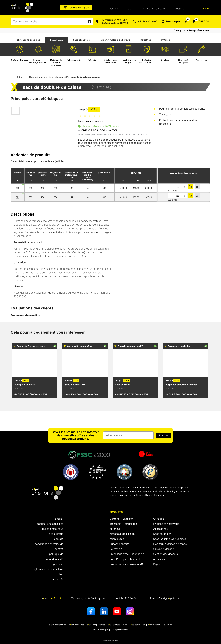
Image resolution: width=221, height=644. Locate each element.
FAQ (61, 574)
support (179, 9)
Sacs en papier (162, 534)
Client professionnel (198, 30)
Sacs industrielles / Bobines (170, 539)
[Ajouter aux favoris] (197, 187)
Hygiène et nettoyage (166, 524)
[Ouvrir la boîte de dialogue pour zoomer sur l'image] (45, 121)
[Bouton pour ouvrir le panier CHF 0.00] (201, 21)
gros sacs (159, 559)
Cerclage (159, 519)
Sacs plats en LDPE (59, 77)
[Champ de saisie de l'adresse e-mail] (128, 435)
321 (18, 197)
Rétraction (116, 549)
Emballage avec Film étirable (127, 554)
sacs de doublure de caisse (86, 77)
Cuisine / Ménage (38, 77)
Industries (145, 40)
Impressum (57, 564)
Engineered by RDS (111, 640)
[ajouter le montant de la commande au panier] (191, 187)
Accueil (114, 9)
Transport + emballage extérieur (123, 526)
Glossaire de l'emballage (49, 569)
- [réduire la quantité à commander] (171, 187)
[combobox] (50, 21)
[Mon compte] (170, 21)
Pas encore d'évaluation (90, 121)
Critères (165, 40)
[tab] (28, 40)
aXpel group (56, 534)
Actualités (58, 579)
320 (18, 188)
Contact (59, 539)
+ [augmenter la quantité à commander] (184, 187)
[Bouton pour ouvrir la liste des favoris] (186, 21)
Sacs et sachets (81, 40)
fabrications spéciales (50, 524)
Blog (130, 9)
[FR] (207, 9)
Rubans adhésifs (119, 544)
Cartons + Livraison (122, 519)
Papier (157, 564)
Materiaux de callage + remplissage (123, 536)
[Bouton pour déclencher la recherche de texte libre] (90, 21)
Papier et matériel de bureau (115, 40)
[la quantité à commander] (178, 187)
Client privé (180, 30)
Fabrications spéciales (28, 40)
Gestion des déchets (166, 554)
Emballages (57, 40)
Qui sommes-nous (53, 529)
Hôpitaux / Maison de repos (170, 544)
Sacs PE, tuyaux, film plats (125, 559)
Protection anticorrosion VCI (127, 564)
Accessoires (160, 529)
